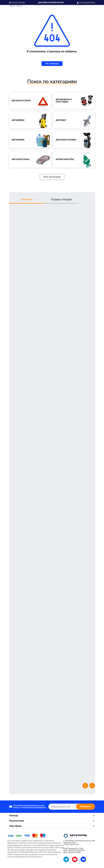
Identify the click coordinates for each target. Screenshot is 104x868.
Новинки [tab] (23, 199)
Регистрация (85, 2)
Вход (93, 2)
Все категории (52, 177)
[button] (17, 2)
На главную (52, 64)
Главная (12, 6)
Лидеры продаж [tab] (52, 199)
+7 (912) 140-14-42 (71, 845)
